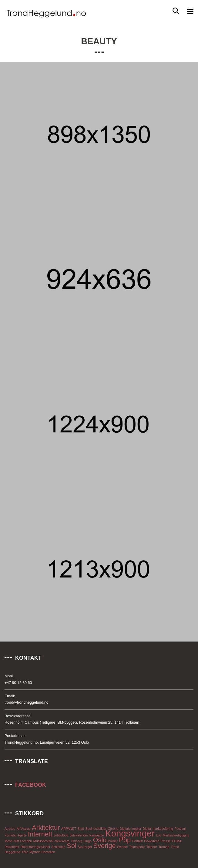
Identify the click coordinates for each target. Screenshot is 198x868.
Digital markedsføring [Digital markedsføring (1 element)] (158, 829)
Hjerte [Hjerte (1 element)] (22, 835)
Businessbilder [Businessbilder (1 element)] (96, 829)
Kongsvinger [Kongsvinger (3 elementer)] (130, 833)
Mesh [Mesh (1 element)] (8, 841)
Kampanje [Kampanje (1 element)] (97, 835)
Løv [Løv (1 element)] (159, 835)
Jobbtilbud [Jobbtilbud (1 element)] (61, 835)
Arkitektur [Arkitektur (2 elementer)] (46, 828)
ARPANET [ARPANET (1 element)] (69, 829)
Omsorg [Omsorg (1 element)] (77, 841)
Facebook (31, 785)
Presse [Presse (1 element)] (166, 841)
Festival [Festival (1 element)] (180, 829)
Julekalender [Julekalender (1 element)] (79, 835)
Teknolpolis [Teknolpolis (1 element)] (137, 847)
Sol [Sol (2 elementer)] (72, 846)
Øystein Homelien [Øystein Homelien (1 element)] (42, 852)
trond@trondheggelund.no (27, 702)
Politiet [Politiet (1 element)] (113, 841)
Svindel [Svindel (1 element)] (122, 847)
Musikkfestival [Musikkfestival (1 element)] (43, 841)
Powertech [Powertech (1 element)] (152, 841)
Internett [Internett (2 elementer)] (40, 834)
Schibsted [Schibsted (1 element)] (58, 847)
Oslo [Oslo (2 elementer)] (100, 840)
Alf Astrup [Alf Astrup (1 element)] (24, 829)
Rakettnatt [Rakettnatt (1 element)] (12, 847)
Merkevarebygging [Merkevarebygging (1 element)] (176, 835)
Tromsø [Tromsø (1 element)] (164, 847)
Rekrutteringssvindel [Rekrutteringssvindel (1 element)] (35, 847)
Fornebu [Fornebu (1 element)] (11, 835)
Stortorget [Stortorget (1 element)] (85, 847)
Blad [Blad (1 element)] (81, 829)
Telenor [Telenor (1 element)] (152, 847)
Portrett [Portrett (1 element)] (138, 841)
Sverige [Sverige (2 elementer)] (105, 846)
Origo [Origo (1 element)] (88, 841)
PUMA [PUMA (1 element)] (177, 841)
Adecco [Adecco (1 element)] (10, 829)
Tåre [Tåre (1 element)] (25, 852)
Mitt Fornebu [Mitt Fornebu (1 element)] (23, 841)
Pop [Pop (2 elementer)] (125, 840)
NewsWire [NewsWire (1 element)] (62, 841)
